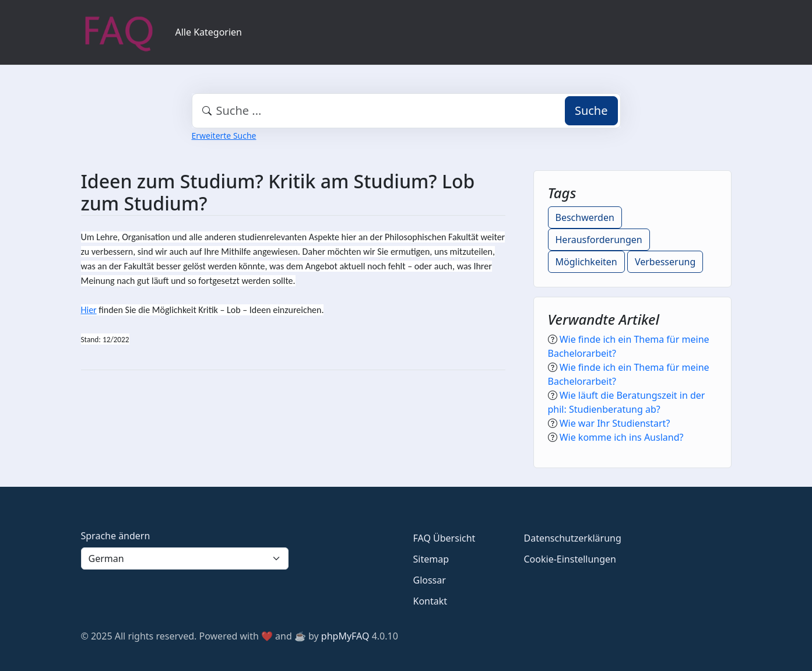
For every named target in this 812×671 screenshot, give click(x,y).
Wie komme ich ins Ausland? (622, 437)
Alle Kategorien (209, 32)
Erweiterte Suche (224, 136)
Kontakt (430, 601)
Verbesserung (665, 262)
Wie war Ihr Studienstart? (615, 423)
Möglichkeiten (586, 262)
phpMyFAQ (345, 636)
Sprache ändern (116, 536)
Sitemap (431, 559)
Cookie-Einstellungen (570, 559)
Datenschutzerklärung (573, 538)
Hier (89, 310)
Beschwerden (585, 217)
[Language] (185, 558)
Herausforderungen (599, 240)
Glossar (430, 580)
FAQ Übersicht (444, 538)
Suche (591, 110)
